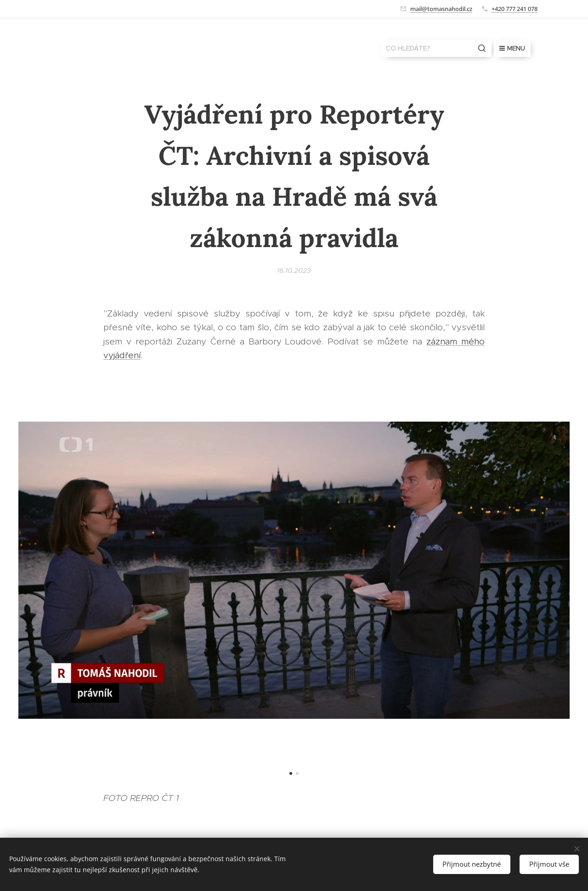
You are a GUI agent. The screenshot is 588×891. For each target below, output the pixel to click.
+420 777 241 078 (514, 9)
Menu (512, 48)
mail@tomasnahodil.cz (441, 9)
